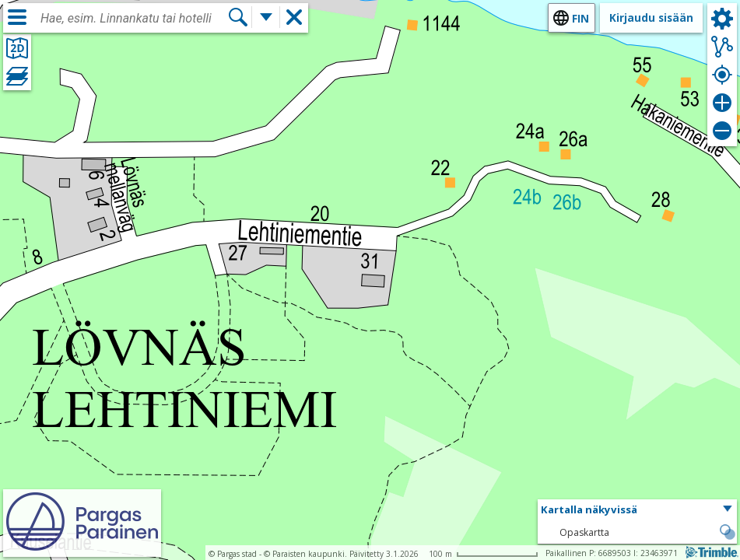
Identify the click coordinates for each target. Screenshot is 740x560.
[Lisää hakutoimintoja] (266, 17)
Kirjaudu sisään (651, 17)
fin (580, 18)
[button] (637, 510)
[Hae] (238, 17)
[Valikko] (17, 17)
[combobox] (134, 19)
